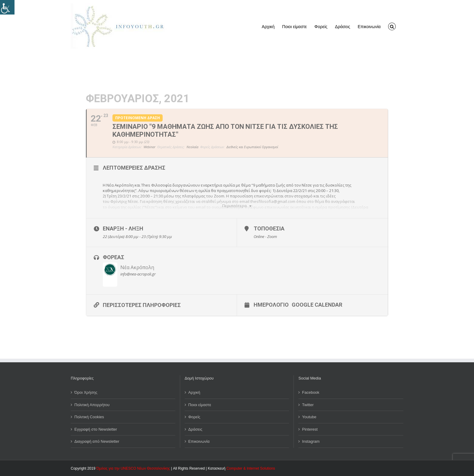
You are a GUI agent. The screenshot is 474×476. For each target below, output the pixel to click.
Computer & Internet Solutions (251, 468)
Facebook (311, 392)
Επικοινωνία (199, 441)
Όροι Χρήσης (86, 392)
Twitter (308, 405)
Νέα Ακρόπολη (137, 267)
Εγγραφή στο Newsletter (96, 429)
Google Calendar (317, 305)
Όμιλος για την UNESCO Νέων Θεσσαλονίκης (133, 468)
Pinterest (310, 429)
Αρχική (194, 392)
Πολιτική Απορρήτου (92, 405)
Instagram (311, 441)
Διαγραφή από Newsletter (97, 441)
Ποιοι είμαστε (200, 405)
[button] (392, 26)
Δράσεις (195, 429)
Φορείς (194, 417)
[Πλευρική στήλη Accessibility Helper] (7, 7)
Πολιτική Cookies (89, 417)
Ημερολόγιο (271, 305)
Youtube (309, 417)
